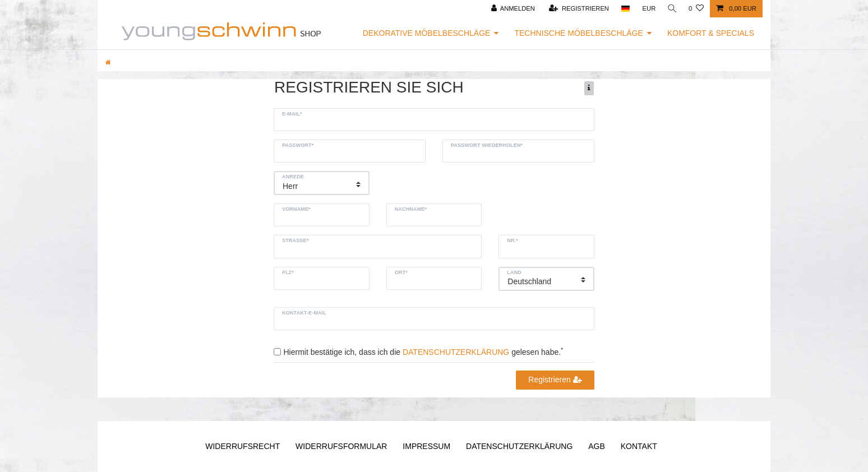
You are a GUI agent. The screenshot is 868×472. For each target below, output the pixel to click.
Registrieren (555, 380)
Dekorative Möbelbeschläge (427, 33)
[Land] (623, 9)
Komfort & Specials (711, 33)
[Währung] (647, 9)
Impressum (426, 446)
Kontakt (639, 446)
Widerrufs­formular (341, 446)
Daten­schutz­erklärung (519, 446)
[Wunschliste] (696, 9)
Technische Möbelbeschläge (579, 33)
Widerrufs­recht (243, 446)
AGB (597, 446)
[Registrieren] (577, 9)
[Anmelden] (511, 9)
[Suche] (671, 9)
